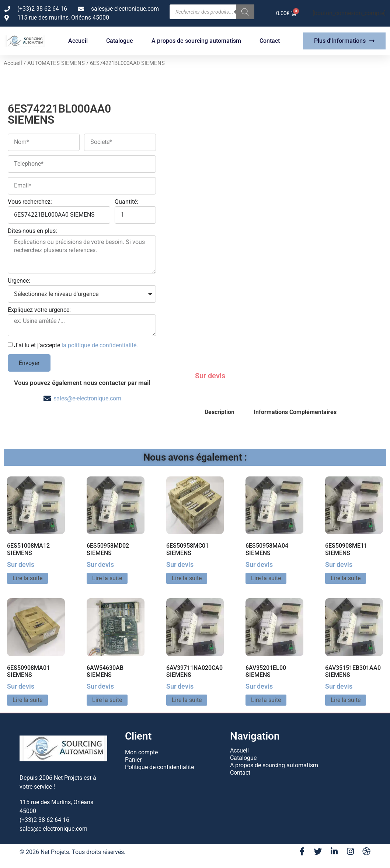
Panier (133, 760)
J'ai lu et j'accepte (76, 345)
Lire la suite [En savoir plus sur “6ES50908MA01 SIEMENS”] (27, 700)
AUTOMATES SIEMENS (56, 63)
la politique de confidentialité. (100, 345)
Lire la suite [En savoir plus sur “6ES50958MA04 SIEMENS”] (266, 578)
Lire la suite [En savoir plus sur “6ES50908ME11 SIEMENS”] (346, 578)
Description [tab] (220, 412)
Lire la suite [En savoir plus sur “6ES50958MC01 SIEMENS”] (187, 578)
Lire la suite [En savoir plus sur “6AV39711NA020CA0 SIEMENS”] (187, 700)
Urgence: (19, 281)
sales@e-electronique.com (87, 398)
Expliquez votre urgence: (39, 310)
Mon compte (141, 752)
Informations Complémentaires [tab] (295, 412)
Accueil (78, 41)
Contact (270, 41)
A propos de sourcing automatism (196, 41)
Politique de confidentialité (159, 767)
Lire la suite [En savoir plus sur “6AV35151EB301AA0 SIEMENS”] (346, 700)
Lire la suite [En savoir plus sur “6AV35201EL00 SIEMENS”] (266, 700)
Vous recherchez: (30, 202)
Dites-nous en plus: (32, 231)
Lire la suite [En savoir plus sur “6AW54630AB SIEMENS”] (107, 700)
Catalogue (120, 41)
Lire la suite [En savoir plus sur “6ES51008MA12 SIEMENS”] (27, 578)
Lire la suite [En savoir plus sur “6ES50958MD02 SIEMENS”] (107, 578)
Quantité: (126, 202)
